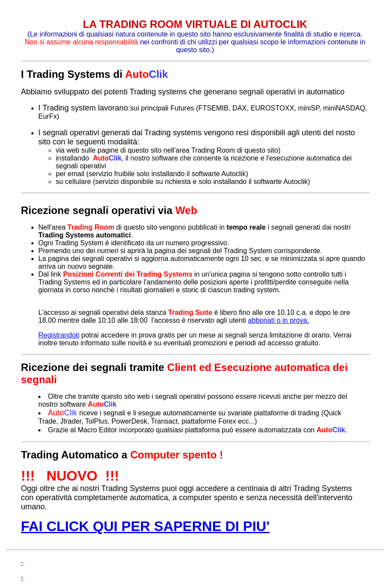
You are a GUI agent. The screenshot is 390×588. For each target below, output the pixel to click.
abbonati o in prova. (279, 320)
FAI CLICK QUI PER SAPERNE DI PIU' (145, 526)
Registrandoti (59, 335)
